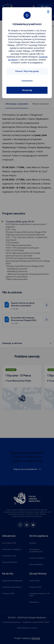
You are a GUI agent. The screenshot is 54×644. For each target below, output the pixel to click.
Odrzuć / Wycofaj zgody (27, 71)
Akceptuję (27, 90)
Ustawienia (27, 81)
